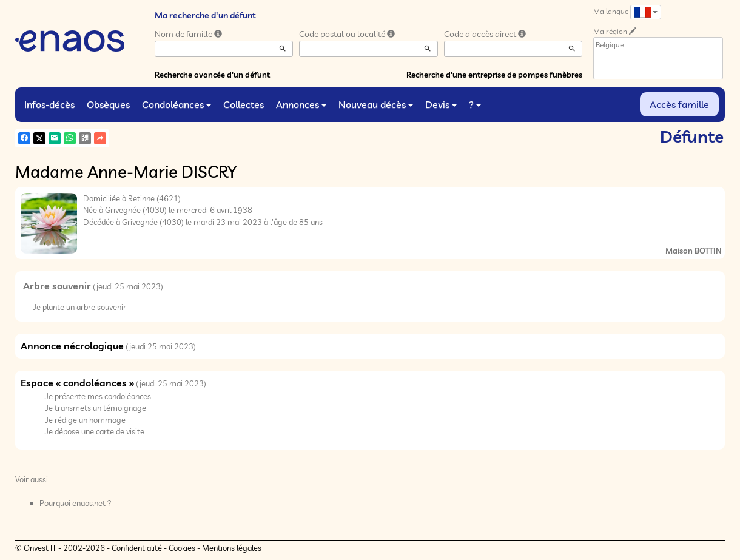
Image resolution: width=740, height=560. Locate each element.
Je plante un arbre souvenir (79, 307)
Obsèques (108, 104)
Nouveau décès (376, 104)
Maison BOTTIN (694, 251)
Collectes (244, 104)
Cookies (182, 548)
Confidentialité (137, 548)
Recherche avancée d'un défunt (212, 75)
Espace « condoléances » (77, 383)
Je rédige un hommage (85, 420)
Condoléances (177, 104)
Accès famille (679, 104)
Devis (441, 104)
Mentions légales (232, 548)
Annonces (301, 104)
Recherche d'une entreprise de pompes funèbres (494, 75)
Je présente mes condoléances (98, 396)
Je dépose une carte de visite (95, 431)
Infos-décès (49, 104)
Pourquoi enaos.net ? (76, 503)
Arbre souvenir (57, 286)
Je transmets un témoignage (96, 408)
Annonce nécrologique (72, 346)
